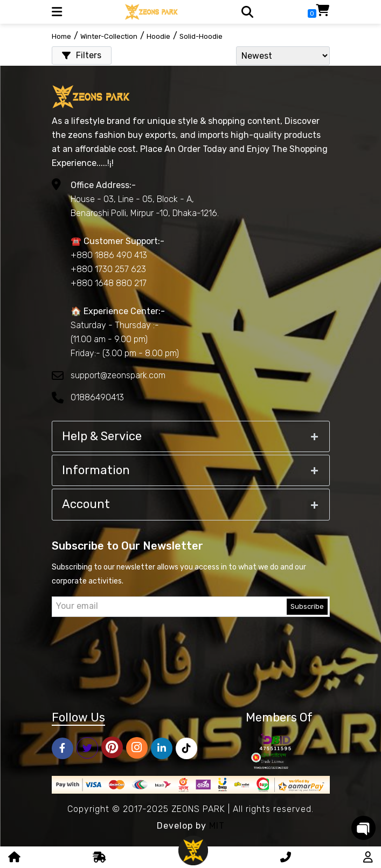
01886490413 (97, 397)
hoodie (158, 36)
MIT (217, 826)
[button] (57, 12)
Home (61, 36)
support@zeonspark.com (118, 375)
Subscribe (307, 606)
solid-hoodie (201, 36)
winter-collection (109, 36)
